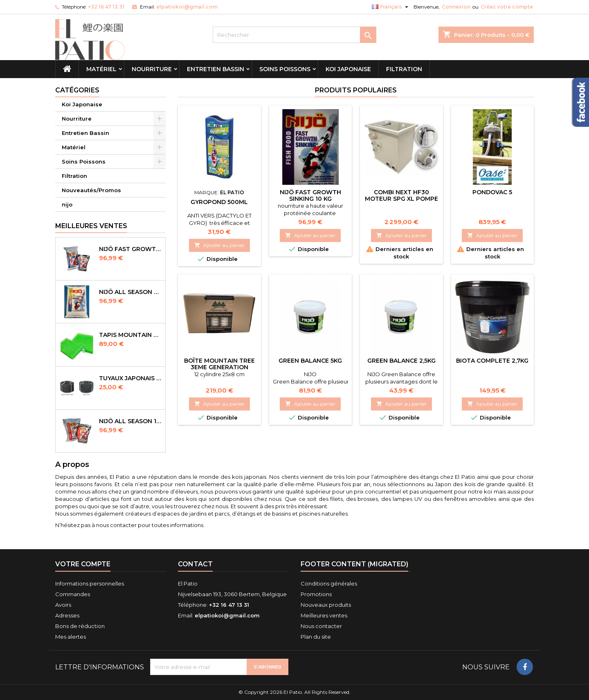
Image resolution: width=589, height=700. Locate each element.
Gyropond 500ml (219, 202)
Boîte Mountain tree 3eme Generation (219, 364)
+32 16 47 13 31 (106, 7)
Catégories (77, 90)
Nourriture (152, 69)
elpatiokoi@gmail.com (187, 7)
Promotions (316, 594)
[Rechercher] (294, 35)
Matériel (101, 69)
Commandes (73, 594)
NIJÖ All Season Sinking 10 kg (130, 292)
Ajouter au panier (219, 245)
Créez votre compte (507, 7)
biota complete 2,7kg (492, 361)
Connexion (456, 7)
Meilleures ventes (324, 615)
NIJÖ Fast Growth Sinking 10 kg (310, 195)
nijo (67, 204)
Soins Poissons (285, 69)
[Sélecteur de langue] (391, 7)
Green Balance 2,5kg (401, 361)
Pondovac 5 (492, 192)
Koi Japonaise (348, 69)
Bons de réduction (80, 626)
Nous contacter (321, 626)
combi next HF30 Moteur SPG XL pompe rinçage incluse (401, 199)
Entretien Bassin (216, 69)
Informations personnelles (90, 583)
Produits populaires (356, 90)
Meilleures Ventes (91, 226)
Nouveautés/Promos (91, 190)
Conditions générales (329, 583)
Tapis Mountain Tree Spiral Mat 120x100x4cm (130, 335)
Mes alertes (71, 637)
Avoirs (63, 605)
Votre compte (83, 564)
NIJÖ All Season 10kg (130, 421)
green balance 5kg (310, 361)
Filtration (404, 69)
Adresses (67, 615)
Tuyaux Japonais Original (130, 378)
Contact (195, 564)
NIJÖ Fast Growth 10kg (130, 249)
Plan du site (316, 637)
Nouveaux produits (326, 605)
